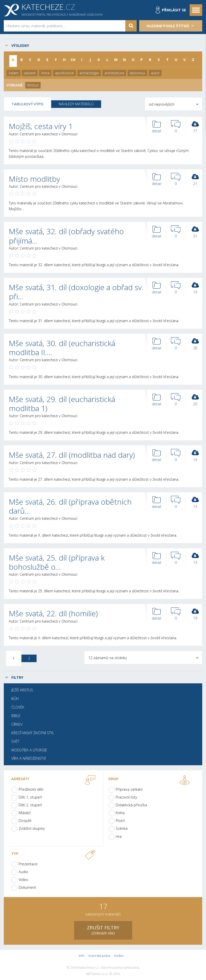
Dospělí (25, 821)
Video (23, 880)
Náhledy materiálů (76, 104)
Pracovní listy (126, 797)
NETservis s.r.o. (97, 974)
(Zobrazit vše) (103, 930)
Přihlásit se (174, 10)
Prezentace (28, 864)
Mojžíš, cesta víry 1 (41, 126)
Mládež (25, 813)
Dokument (27, 887)
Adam (13, 73)
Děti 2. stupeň (30, 805)
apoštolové (64, 73)
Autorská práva (99, 956)
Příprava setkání (129, 789)
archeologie (89, 73)
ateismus (137, 73)
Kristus (33, 85)
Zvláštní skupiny (32, 828)
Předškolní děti (31, 789)
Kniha (120, 813)
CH (73, 60)
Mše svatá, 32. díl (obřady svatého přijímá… (66, 236)
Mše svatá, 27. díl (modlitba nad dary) (72, 455)
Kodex (119, 956)
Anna (45, 73)
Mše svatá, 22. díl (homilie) (53, 613)
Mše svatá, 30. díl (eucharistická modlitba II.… (62, 348)
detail (157, 127)
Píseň (120, 821)
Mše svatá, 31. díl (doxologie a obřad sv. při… (76, 292)
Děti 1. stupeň (30, 797)
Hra (119, 836)
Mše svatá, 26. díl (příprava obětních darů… (70, 506)
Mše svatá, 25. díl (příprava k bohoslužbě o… (57, 562)
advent (30, 73)
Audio (23, 872)
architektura (114, 73)
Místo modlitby (34, 179)
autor (155, 73)
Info (82, 956)
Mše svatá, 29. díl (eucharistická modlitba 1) (62, 404)
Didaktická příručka (131, 805)
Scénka (122, 828)
